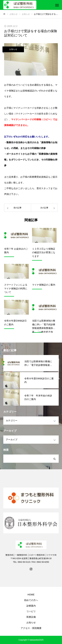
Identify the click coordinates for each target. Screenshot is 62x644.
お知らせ (13, 49)
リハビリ (31, 611)
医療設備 (31, 617)
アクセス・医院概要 (31, 628)
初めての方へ (31, 600)
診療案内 (31, 606)
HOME (31, 595)
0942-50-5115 (24, 562)
